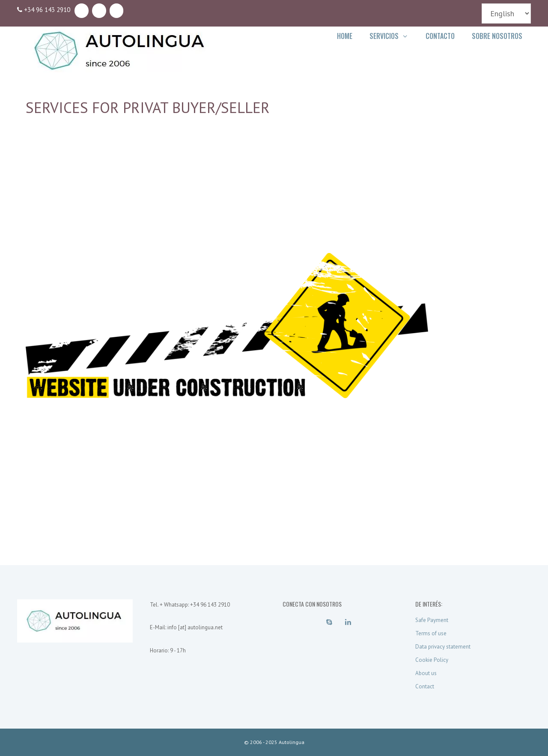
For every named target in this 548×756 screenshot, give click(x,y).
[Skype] (82, 11)
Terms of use (431, 633)
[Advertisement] (274, 193)
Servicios (393, 36)
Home (345, 36)
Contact (425, 686)
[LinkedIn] (99, 11)
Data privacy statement (443, 647)
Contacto (440, 36)
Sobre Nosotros (497, 36)
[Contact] (117, 11)
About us (426, 673)
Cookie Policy (432, 660)
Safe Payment (432, 620)
